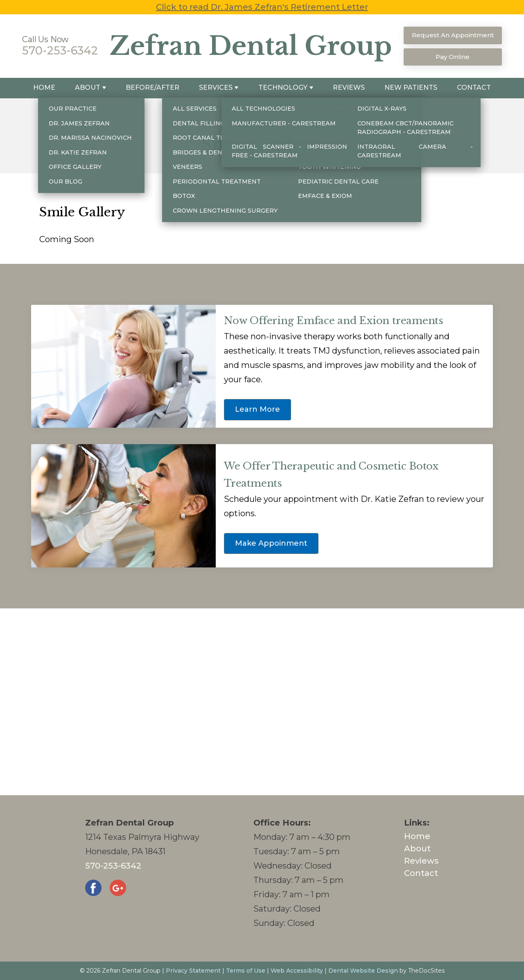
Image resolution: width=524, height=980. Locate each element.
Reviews (349, 87)
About (88, 87)
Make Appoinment (271, 543)
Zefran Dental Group (251, 46)
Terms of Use (246, 971)
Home (44, 87)
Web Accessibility (297, 971)
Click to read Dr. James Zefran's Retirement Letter (262, 7)
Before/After (152, 87)
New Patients (411, 87)
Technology (283, 87)
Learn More (257, 409)
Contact (474, 87)
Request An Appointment (453, 35)
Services (216, 87)
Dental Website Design (363, 971)
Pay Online (453, 57)
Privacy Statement (193, 971)
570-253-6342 (60, 51)
